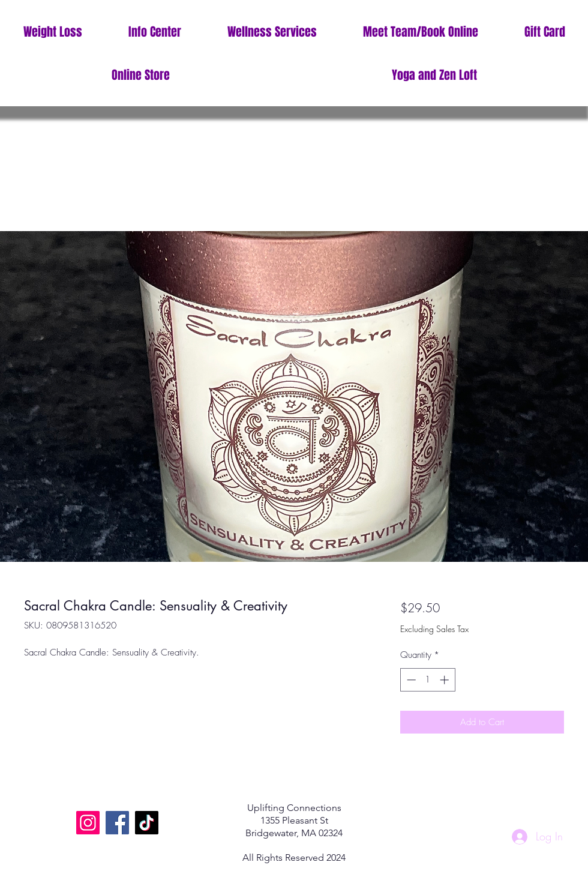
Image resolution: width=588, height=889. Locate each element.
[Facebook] (117, 823)
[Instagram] (88, 823)
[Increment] (445, 680)
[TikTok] (147, 823)
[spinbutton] (427, 680)
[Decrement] (410, 680)
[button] (154, 32)
